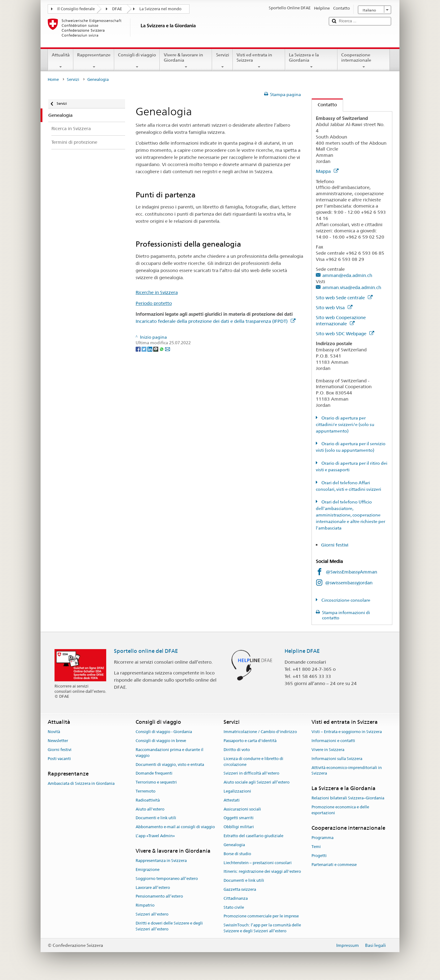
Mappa (327, 171)
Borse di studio (237, 854)
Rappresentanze (94, 61)
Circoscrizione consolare (345, 600)
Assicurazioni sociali (242, 809)
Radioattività (148, 800)
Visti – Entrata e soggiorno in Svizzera (347, 732)
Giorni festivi (335, 545)
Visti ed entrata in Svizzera (259, 61)
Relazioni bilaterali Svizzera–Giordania (348, 798)
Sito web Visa (334, 308)
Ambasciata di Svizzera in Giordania (81, 783)
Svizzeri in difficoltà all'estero (251, 773)
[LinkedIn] (150, 349)
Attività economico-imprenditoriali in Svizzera (347, 771)
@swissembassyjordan (349, 583)
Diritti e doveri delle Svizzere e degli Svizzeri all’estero (169, 926)
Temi (316, 847)
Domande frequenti (154, 773)
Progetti (319, 856)
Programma (322, 838)
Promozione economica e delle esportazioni (340, 810)
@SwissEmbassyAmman (351, 572)
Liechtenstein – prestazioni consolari (258, 863)
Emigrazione (148, 870)
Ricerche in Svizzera (157, 292)
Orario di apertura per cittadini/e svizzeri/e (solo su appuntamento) (345, 424)
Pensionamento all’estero (159, 897)
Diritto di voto (237, 750)
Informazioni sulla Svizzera (337, 759)
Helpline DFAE (302, 651)
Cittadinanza (236, 898)
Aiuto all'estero (150, 809)
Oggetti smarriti (239, 818)
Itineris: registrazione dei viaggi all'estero (262, 872)
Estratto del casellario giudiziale (253, 836)
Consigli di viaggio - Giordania (164, 732)
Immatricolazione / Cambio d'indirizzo (260, 732)
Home (53, 79)
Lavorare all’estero (153, 888)
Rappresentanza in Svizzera (161, 861)
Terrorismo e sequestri (156, 782)
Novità (54, 732)
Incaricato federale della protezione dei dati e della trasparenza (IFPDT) (216, 321)
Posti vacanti (59, 759)
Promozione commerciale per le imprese (261, 916)
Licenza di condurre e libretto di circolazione (253, 762)
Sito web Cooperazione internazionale (341, 321)
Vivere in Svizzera (328, 750)
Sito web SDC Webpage (345, 334)
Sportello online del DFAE (146, 651)
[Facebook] (139, 349)
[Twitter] (144, 349)
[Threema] (156, 349)
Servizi (222, 61)
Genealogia (234, 845)
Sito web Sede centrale (344, 298)
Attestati (232, 800)
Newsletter (58, 741)
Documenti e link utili (156, 818)
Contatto (324, 105)
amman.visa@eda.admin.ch (352, 287)
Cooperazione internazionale (364, 61)
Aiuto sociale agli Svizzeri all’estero (257, 782)
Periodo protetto (154, 303)
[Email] (168, 349)
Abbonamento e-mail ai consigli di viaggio (175, 827)
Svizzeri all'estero (152, 914)
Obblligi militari (239, 827)
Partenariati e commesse (334, 865)
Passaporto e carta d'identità (250, 741)
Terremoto (146, 791)
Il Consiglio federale (76, 9)
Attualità (61, 61)
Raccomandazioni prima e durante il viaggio (170, 753)
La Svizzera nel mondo (160, 9)
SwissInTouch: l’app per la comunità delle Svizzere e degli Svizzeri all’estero (262, 928)
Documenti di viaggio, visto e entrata (170, 765)
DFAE (117, 9)
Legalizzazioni (237, 791)
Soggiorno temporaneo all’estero (167, 879)
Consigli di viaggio (137, 61)
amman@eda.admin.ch (347, 275)
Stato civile (234, 907)
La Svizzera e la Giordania (311, 61)
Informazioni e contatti (333, 741)
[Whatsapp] (162, 349)
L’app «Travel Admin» (155, 836)
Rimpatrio (145, 905)
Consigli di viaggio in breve (161, 741)
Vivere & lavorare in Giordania (186, 61)
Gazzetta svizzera (240, 889)
